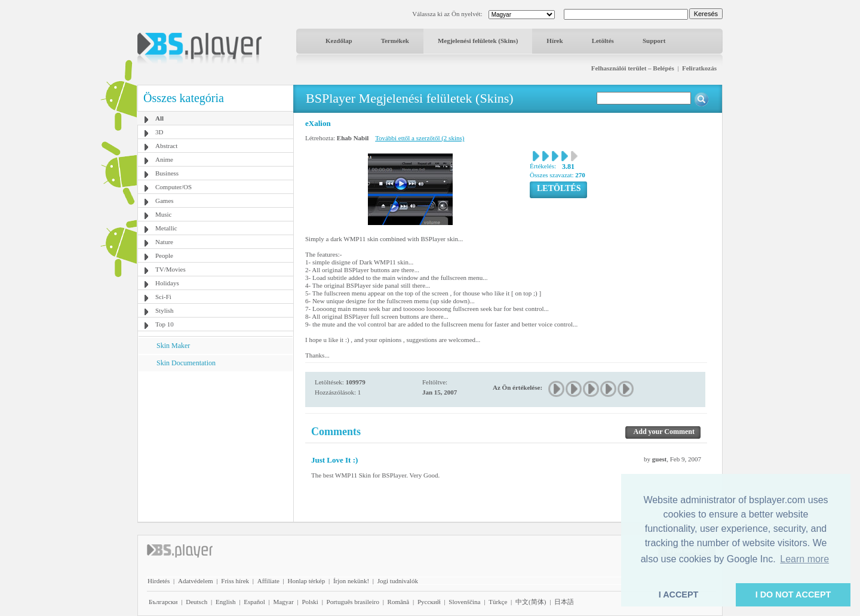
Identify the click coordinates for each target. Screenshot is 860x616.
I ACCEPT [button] (679, 595)
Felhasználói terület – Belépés (633, 68)
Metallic (166, 228)
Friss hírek (235, 581)
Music (164, 214)
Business (167, 173)
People (164, 255)
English (226, 602)
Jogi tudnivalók (398, 581)
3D (159, 132)
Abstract (166, 146)
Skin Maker (173, 346)
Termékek (395, 41)
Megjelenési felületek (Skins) (478, 41)
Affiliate (268, 581)
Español (254, 602)
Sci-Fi (163, 297)
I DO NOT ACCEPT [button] (793, 595)
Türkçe (498, 602)
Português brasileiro (353, 602)
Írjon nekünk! (351, 581)
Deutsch (196, 602)
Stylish (165, 310)
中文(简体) (531, 602)
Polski (310, 602)
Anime (164, 159)
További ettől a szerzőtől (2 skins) (420, 138)
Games (165, 201)
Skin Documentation (186, 363)
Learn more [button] (804, 559)
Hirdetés (159, 581)
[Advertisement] (216, 446)
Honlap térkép (307, 581)
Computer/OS (173, 187)
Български (163, 602)
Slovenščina (464, 602)
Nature (164, 242)
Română (399, 602)
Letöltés (603, 41)
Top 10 (165, 324)
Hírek (555, 41)
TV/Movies (171, 269)
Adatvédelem (196, 581)
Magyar (283, 602)
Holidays (167, 283)
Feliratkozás (699, 68)
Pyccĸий (429, 602)
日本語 (564, 602)
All (159, 118)
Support (654, 41)
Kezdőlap (339, 41)
